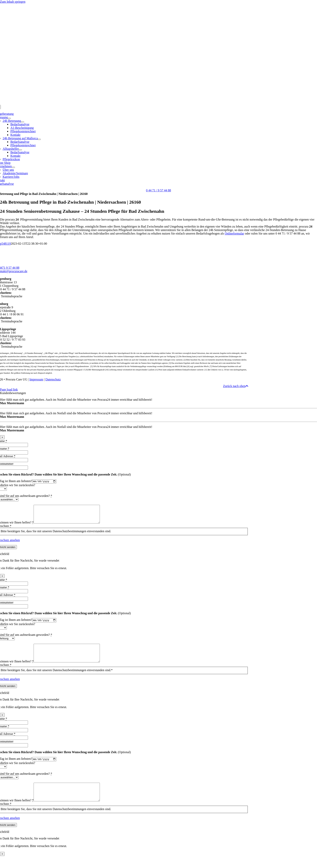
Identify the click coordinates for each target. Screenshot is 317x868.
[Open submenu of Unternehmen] (13, 167)
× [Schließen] (2, 437)
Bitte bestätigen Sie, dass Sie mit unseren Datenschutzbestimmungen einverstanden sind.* (57, 678)
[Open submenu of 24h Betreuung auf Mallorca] (39, 139)
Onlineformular (234, 233)
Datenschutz (53, 379)
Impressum (36, 379)
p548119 (5, 244)
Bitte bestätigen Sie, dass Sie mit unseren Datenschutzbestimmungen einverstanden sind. (56, 535)
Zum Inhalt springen (13, 2)
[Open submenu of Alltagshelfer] (20, 150)
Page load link (9, 390)
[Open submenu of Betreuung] (9, 118)
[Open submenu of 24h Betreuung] (23, 122)
